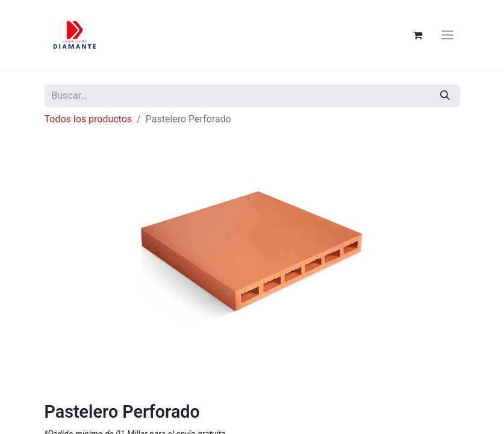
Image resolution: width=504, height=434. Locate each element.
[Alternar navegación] (447, 35)
